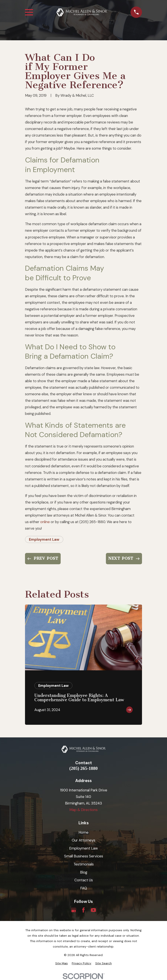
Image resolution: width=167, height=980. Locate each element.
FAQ (84, 888)
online (45, 522)
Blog (84, 872)
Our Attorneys (83, 840)
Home (83, 832)
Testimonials (84, 864)
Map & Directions (83, 810)
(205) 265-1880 (83, 768)
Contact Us (84, 880)
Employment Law (44, 539)
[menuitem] (62, 963)
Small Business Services (84, 856)
